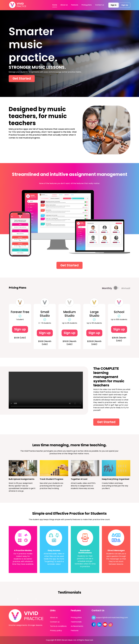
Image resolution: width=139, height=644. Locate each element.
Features (75, 5)
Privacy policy (56, 631)
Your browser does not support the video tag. (46, 390)
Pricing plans (87, 5)
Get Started (22, 78)
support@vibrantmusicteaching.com (110, 617)
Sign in (114, 5)
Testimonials (76, 622)
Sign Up (125, 5)
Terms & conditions (58, 626)
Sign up (20, 329)
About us (64, 5)
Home (55, 5)
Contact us (100, 5)
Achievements (77, 626)
